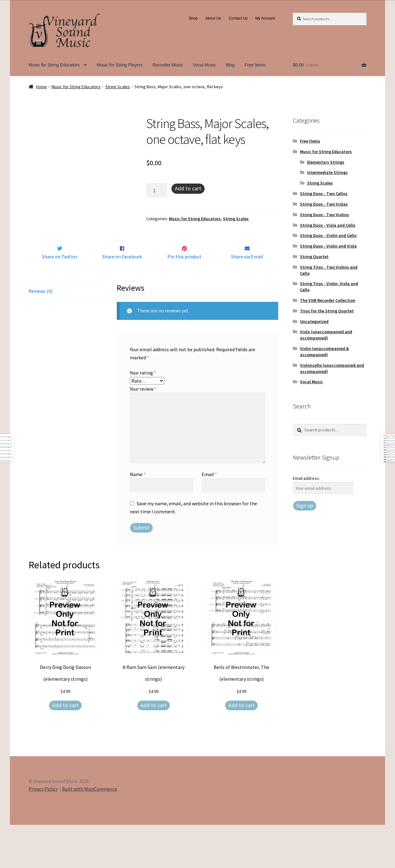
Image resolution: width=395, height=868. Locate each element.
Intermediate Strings (327, 172)
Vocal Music (204, 65)
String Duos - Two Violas (324, 204)
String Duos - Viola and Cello (328, 225)
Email (209, 517)
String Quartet (314, 257)
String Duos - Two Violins (325, 215)
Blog (230, 65)
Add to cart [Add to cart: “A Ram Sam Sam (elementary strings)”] (154, 748)
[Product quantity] (157, 191)
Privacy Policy (43, 832)
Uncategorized (314, 321)
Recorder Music (168, 65)
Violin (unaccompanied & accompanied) (325, 352)
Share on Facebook (122, 300)
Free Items (255, 65)
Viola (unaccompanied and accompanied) (326, 335)
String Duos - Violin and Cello (328, 235)
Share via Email (247, 300)
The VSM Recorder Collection (328, 300)
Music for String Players (120, 65)
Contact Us (238, 18)
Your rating (143, 416)
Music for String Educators (54, 65)
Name (138, 517)
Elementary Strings (326, 162)
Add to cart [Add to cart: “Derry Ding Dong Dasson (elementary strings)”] (65, 748)
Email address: (306, 478)
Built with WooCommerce (90, 832)
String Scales (118, 87)
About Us (213, 18)
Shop (193, 18)
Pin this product (184, 300)
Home (41, 87)
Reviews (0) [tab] (41, 334)
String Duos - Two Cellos (324, 193)
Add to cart (188, 188)
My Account (265, 18)
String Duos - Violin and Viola (328, 246)
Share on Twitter (60, 300)
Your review (143, 432)
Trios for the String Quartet (327, 311)
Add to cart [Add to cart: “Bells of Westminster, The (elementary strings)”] (241, 748)
